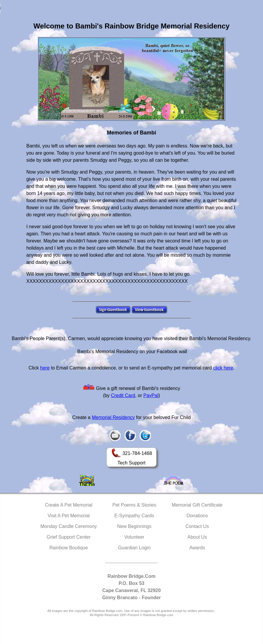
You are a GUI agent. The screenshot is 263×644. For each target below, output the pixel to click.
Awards (197, 548)
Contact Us (197, 526)
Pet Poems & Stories (134, 505)
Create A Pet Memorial (68, 505)
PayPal (151, 395)
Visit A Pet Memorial (68, 516)
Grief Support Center (69, 537)
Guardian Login (134, 548)
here (45, 368)
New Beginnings (134, 526)
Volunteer (134, 537)
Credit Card (123, 395)
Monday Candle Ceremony (68, 526)
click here (223, 368)
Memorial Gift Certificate (197, 505)
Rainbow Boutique (68, 548)
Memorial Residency (113, 417)
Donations (197, 516)
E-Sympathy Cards (134, 516)
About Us (197, 537)
